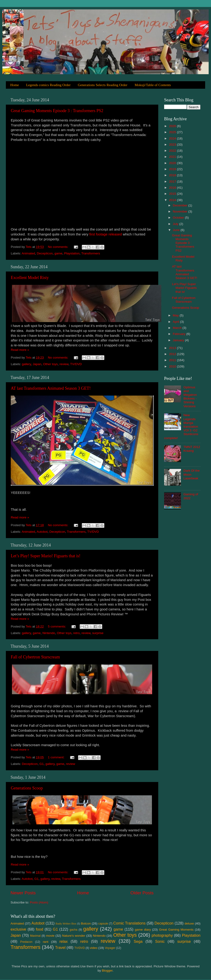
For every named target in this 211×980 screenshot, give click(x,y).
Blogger (107, 971)
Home (15, 85)
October (179, 218)
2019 (173, 169)
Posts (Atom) (39, 902)
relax (63, 941)
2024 (173, 138)
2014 (173, 200)
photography (162, 935)
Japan (37, 364)
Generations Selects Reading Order (103, 85)
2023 (173, 145)
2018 (173, 175)
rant (46, 942)
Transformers (91, 253)
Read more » (20, 350)
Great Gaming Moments (176, 930)
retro (76, 633)
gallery (26, 364)
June (177, 230)
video (94, 948)
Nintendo (49, 633)
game (58, 253)
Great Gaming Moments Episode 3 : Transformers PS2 (57, 111)
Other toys (50, 364)
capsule (103, 924)
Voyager (110, 948)
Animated (28, 253)
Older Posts (142, 893)
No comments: (58, 247)
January (179, 340)
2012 (173, 354)
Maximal (35, 936)
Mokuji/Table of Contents (153, 85)
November (181, 211)
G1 (41, 764)
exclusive (18, 929)
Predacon (26, 942)
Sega (138, 941)
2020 (173, 163)
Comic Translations (129, 923)
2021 (173, 157)
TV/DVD (76, 364)
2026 (173, 126)
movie (50, 936)
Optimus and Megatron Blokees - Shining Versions (190, 397)
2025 (173, 132)
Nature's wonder (74, 936)
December (181, 205)
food (40, 929)
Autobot (42, 532)
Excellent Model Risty (30, 278)
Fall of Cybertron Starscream (35, 657)
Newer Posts (23, 893)
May (176, 315)
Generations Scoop (27, 788)
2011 (173, 360)
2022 (173, 151)
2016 (173, 188)
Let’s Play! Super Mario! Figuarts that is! (46, 556)
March (178, 328)
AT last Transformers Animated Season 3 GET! (51, 388)
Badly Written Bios (66, 924)
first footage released (106, 234)
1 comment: (57, 757)
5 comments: (57, 626)
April (176, 322)
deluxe (189, 923)
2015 (173, 194)
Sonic (160, 941)
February (180, 334)
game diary (143, 930)
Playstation (72, 253)
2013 (173, 348)
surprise (98, 633)
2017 (173, 182)
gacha (73, 930)
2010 (173, 366)
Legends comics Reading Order (48, 85)
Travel (60, 947)
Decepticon (45, 253)
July (176, 224)
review (64, 364)
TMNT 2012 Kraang (192, 449)
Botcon (86, 923)
